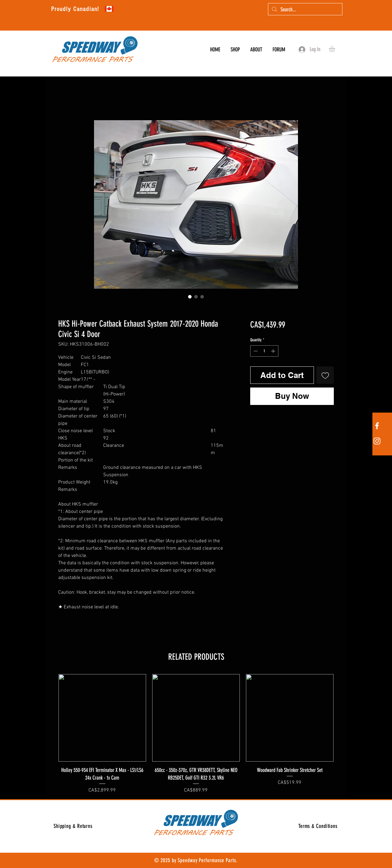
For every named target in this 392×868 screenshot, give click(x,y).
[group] (196, 734)
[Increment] (274, 351)
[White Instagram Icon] (377, 441)
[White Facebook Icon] (377, 426)
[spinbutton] (264, 351)
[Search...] (305, 10)
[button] (335, 49)
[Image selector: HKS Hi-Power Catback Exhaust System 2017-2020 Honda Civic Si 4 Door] (190, 297)
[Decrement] (255, 351)
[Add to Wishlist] (325, 375)
